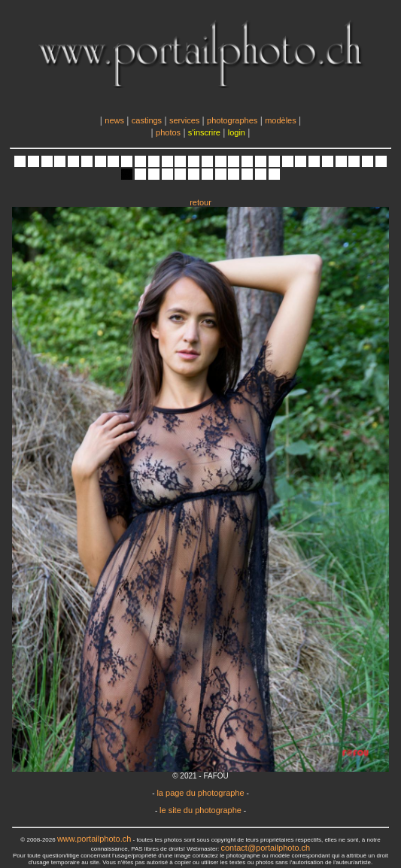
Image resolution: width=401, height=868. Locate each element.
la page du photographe (200, 793)
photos (168, 132)
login (237, 132)
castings (147, 120)
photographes (232, 120)
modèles (281, 120)
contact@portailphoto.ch (265, 848)
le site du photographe (200, 810)
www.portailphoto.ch (94, 839)
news (114, 120)
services (184, 120)
